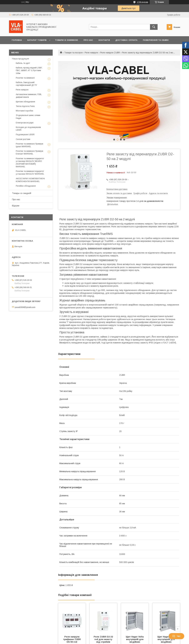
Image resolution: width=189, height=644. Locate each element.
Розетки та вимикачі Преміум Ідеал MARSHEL (29, 145)
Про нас (88, 40)
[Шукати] (154, 27)
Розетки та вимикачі (25, 78)
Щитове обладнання (25, 102)
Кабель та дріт (23, 63)
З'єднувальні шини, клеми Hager (28, 117)
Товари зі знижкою (66, 40)
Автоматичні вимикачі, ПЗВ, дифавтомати (29, 96)
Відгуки (16, 206)
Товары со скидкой (22, 193)
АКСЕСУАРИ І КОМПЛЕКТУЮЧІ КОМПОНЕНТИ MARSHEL (30, 180)
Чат (176, 636)
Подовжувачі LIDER (25, 134)
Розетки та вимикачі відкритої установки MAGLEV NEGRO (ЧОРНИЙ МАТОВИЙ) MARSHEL (30, 163)
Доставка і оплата (126, 40)
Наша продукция (20, 59)
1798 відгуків (143, 2)
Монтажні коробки (24, 111)
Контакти (104, 40)
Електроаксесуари (25, 123)
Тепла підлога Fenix (25, 106)
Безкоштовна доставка (117, 189)
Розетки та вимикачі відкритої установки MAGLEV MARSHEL (30, 173)
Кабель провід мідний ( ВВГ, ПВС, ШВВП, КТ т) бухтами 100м (29, 70)
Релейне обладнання (26, 186)
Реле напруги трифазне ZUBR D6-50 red (72, 639)
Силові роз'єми (23, 139)
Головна (17, 40)
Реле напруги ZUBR (110, 53)
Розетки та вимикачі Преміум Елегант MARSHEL (29, 152)
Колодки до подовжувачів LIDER (28, 129)
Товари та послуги (73, 53)
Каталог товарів (37, 40)
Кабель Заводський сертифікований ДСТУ (26, 84)
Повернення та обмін (156, 40)
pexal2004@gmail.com (25, 307)
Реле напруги (91, 53)
